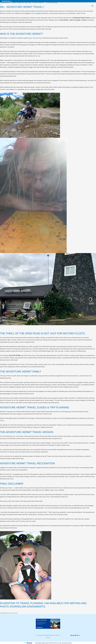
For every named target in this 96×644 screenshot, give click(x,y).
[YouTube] (9, 1)
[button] (92, 6)
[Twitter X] (11, 1)
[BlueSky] (5, 1)
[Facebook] (7, 1)
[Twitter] (79, 635)
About (51, 6)
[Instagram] (3, 1)
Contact (58, 6)
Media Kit (44, 6)
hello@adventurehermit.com (9, 613)
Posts (37, 6)
